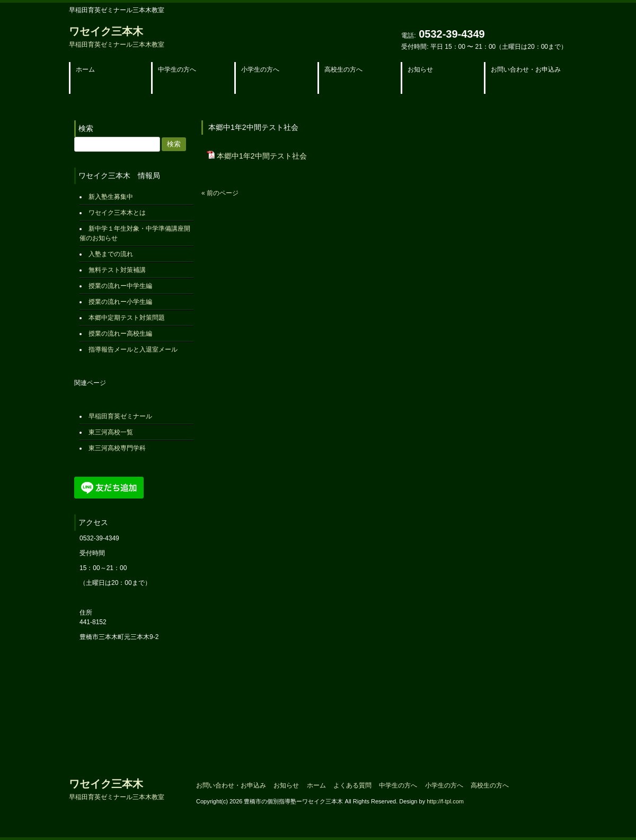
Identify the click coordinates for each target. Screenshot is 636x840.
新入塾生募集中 (111, 197)
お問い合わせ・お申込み (231, 785)
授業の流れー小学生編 (120, 302)
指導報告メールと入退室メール (133, 349)
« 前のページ (220, 193)
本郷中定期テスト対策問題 (127, 318)
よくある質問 (352, 785)
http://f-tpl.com (445, 801)
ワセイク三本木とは (117, 213)
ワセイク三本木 (117, 37)
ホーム (316, 785)
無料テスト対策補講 (117, 270)
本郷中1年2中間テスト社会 (262, 156)
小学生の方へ (444, 785)
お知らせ (286, 785)
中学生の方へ (398, 785)
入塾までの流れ (111, 254)
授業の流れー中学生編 (120, 286)
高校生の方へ (490, 785)
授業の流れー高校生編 (120, 334)
